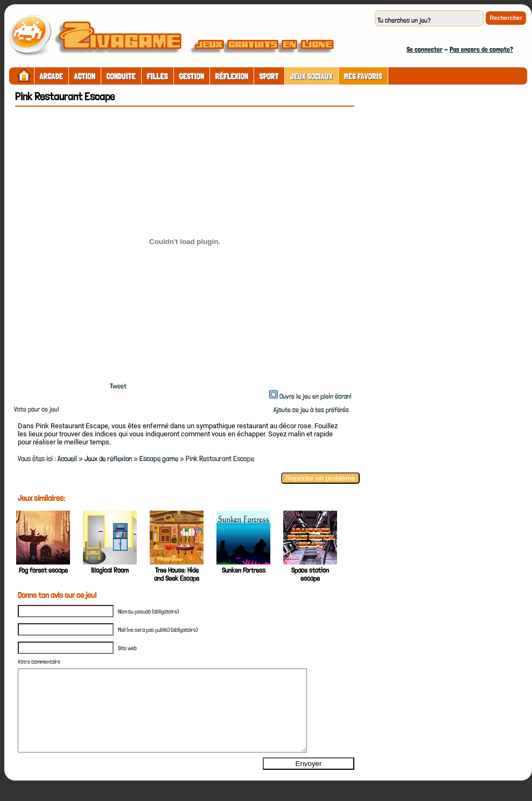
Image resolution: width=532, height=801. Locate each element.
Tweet (118, 386)
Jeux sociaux (311, 76)
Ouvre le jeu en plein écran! (316, 396)
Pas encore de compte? (481, 49)
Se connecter (425, 49)
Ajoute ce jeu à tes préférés (310, 410)
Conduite (121, 76)
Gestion (192, 76)
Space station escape (310, 574)
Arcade (51, 76)
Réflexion (232, 76)
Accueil (67, 458)
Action (85, 76)
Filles (157, 76)
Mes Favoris (363, 76)
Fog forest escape (43, 570)
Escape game (159, 458)
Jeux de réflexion (108, 458)
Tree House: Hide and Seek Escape (177, 574)
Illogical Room (110, 570)
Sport (269, 76)
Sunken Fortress (244, 570)
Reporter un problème (320, 478)
